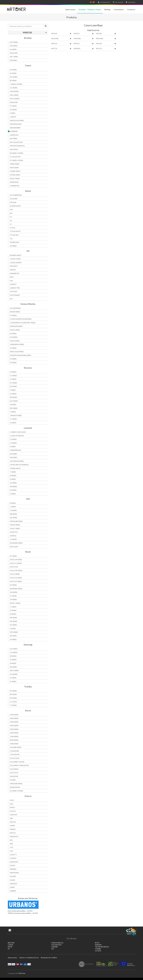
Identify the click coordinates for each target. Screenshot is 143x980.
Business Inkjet (16, 255)
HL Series (13, 49)
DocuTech (14, 773)
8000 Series (14, 740)
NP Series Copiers (17, 153)
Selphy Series (15, 179)
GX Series (13, 599)
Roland (13, 876)
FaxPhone (14, 102)
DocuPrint (14, 769)
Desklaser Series (16, 326)
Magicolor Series (17, 352)
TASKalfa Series (16, 415)
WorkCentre (15, 787)
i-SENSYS (13, 117)
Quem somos (70, 9)
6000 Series (14, 733)
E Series (13, 447)
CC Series (13, 376)
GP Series (13, 110)
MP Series (14, 618)
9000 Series (14, 744)
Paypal (10, 964)
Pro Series (14, 632)
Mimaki (13, 829)
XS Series (13, 490)
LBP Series (14, 139)
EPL (11, 213)
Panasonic (14, 862)
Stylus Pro (14, 235)
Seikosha (14, 884)
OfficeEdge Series (17, 461)
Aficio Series (15, 574)
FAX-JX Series (15, 99)
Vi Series (13, 423)
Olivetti (13, 855)
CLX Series (14, 652)
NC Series (13, 625)
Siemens (13, 891)
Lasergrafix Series (17, 344)
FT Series (13, 596)
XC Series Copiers (17, 791)
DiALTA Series (15, 330)
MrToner (22, 973)
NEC (11, 840)
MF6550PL (61, 39)
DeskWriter (15, 273)
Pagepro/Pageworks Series (21, 355)
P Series (13, 412)
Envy (12, 277)
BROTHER (11, 943)
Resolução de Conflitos (49, 958)
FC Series (13, 106)
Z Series (13, 494)
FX (11, 217)
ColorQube (14, 751)
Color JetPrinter (17, 436)
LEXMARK (55, 947)
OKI (53, 949)
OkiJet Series (15, 529)
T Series (13, 472)
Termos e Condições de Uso (29, 958)
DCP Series (14, 42)
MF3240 (106, 44)
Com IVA (118, 2)
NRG (12, 844)
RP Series (13, 636)
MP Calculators (16, 142)
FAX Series (14, 46)
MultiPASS (14, 149)
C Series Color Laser (18, 432)
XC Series (13, 483)
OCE (12, 847)
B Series (13, 503)
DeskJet (13, 270)
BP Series (13, 81)
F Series (13, 390)
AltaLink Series (16, 747)
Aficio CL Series (16, 563)
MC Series (14, 518)
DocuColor (15, 758)
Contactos (131, 9)
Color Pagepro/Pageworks (21, 319)
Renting (107, 9)
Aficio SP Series (16, 581)
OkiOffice (14, 532)
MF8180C (84, 49)
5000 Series (14, 729)
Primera (13, 869)
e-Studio (14, 702)
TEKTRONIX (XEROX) (102, 947)
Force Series (15, 341)
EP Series (13, 334)
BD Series (13, 694)
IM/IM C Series (15, 603)
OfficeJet (14, 292)
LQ (11, 221)
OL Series (13, 539)
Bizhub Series (15, 312)
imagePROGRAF (16, 124)
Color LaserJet (16, 263)
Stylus (13, 228)
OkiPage (13, 536)
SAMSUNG (98, 945)
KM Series (14, 397)
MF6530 (61, 44)
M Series (13, 405)
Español (94, 2)
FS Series (13, 394)
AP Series (13, 70)
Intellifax (14, 53)
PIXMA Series (15, 164)
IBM (11, 818)
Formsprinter (16, 450)
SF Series (13, 678)
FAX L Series (14, 95)
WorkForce (15, 242)
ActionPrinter (16, 195)
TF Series (13, 705)
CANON (10, 945)
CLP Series (14, 649)
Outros (98, 951)
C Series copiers (16, 84)
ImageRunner (15, 128)
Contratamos (119, 9)
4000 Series (14, 726)
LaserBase (14, 131)
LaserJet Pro (15, 288)
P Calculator (15, 157)
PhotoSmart (15, 295)
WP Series (14, 60)
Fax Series (14, 337)
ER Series (13, 656)
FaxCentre (14, 776)
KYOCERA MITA (57, 945)
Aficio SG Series (16, 578)
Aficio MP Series (16, 571)
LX (11, 224)
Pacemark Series (16, 543)
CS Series (13, 439)
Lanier (12, 826)
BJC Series (14, 77)
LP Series (13, 348)
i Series (13, 113)
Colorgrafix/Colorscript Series (23, 323)
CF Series (13, 315)
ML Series (13, 667)
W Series (13, 476)
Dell (12, 804)
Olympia (13, 858)
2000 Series (14, 718)
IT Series (13, 607)
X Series (13, 479)
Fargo (13, 807)
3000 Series (14, 722)
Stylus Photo (15, 231)
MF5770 (61, 49)
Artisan (13, 202)
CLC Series (14, 88)
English (91, 2)
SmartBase (14, 182)
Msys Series (14, 671)
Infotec (13, 822)
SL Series (13, 681)
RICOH (97, 943)
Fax (11, 281)
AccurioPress (15, 308)
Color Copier (15, 259)
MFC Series (14, 57)
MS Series (14, 454)
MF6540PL (106, 39)
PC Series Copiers (17, 160)
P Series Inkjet (15, 468)
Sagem (13, 880)
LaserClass (14, 135)
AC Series (13, 556)
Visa (13, 964)
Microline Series (16, 521)
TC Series (13, 419)
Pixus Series (14, 168)
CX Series (13, 443)
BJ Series (13, 73)
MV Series (14, 621)
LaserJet (13, 284)
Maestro (21, 964)
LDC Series (14, 401)
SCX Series (14, 674)
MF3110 (106, 49)
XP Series (13, 246)
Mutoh (13, 833)
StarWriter (15, 186)
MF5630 (61, 34)
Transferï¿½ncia (29, 964)
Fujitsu (13, 811)
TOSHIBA (98, 949)
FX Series (13, 660)
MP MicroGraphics (17, 146)
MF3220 (84, 44)
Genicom (14, 815)
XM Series (14, 487)
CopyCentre (15, 755)
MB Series (14, 514)
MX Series (14, 457)
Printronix (14, 873)
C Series (13, 507)
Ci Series (13, 379)
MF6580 (106, 34)
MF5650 (84, 34)
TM (11, 239)
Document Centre (17, 762)
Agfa (12, 800)
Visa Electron (25, 964)
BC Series (13, 691)
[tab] (28, 33)
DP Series (13, 386)
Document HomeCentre (19, 765)
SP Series (13, 363)
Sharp (12, 887)
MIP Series (14, 408)
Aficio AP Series (16, 560)
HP (9, 949)
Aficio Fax (14, 567)
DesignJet (14, 266)
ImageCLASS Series (17, 121)
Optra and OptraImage (19, 465)
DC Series (14, 383)
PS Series (13, 359)
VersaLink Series (16, 784)
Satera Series (15, 175)
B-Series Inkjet (16, 206)
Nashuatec (14, 837)
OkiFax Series (15, 525)
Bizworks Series (16, 589)
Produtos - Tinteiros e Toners (90, 9)
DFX (11, 210)
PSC (11, 299)
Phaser (13, 780)
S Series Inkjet (15, 171)
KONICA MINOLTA (57, 943)
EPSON (10, 947)
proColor (14, 547)
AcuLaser (14, 199)
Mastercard (17, 964)
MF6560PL (84, 39)
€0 (130, 2)
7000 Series (14, 737)
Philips (13, 865)
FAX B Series (14, 91)
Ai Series (13, 372)
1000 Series (14, 715)
